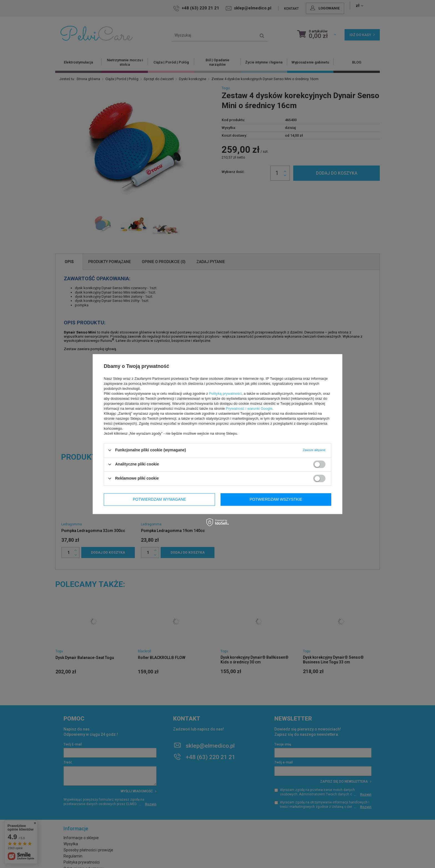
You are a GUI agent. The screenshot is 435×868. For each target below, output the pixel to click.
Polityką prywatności (225, 394)
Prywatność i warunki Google (249, 408)
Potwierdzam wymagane (160, 499)
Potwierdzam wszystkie (276, 499)
